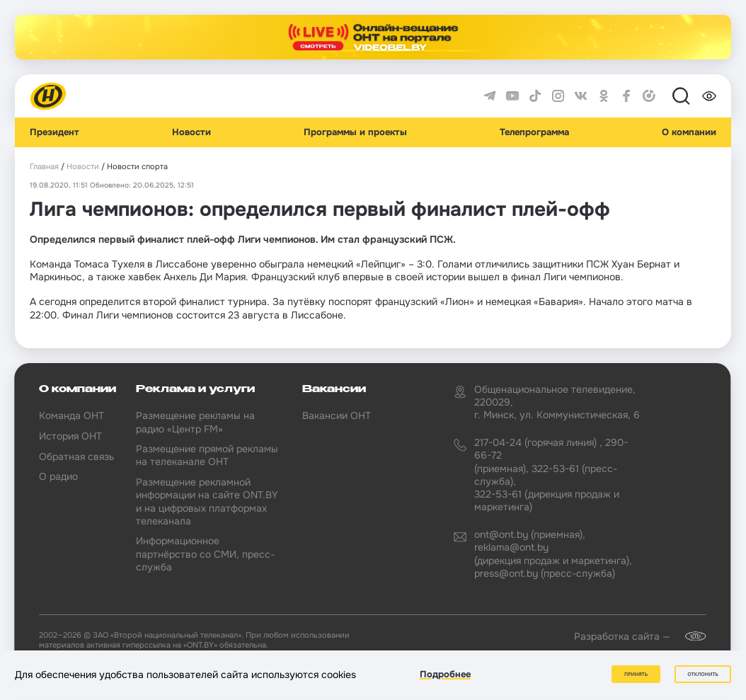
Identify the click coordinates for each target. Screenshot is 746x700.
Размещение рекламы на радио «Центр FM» (195, 422)
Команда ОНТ (71, 415)
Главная (44, 167)
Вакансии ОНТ (337, 415)
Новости (191, 132)
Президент (54, 132)
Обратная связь (76, 457)
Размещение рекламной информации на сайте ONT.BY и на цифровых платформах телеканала (207, 501)
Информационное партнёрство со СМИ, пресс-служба (205, 553)
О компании (689, 132)
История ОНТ (70, 436)
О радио (58, 476)
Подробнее (445, 674)
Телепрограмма (534, 132)
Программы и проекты (355, 132)
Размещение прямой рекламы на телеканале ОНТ (207, 455)
